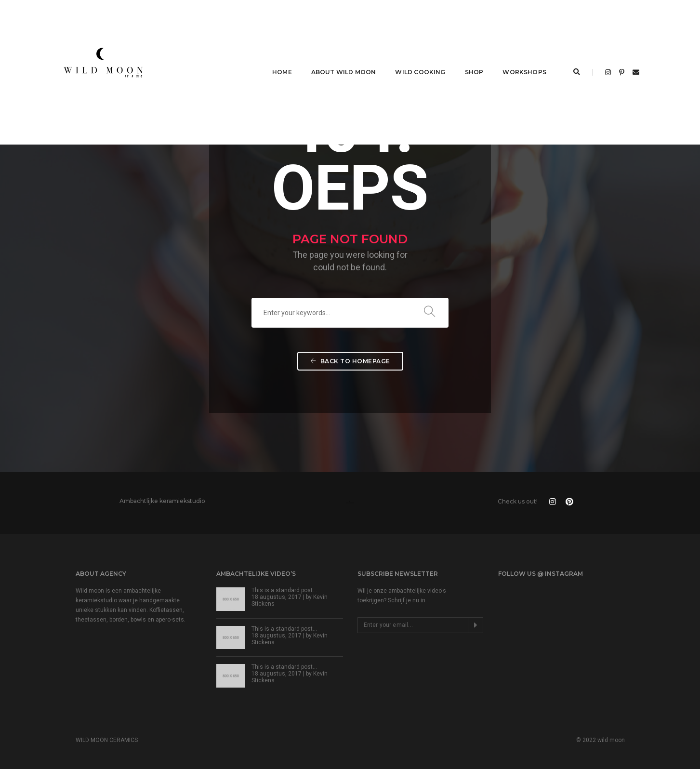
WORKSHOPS (524, 72)
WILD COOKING (420, 72)
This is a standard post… (284, 590)
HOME (282, 72)
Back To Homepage (350, 361)
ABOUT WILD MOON (344, 72)
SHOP (474, 72)
